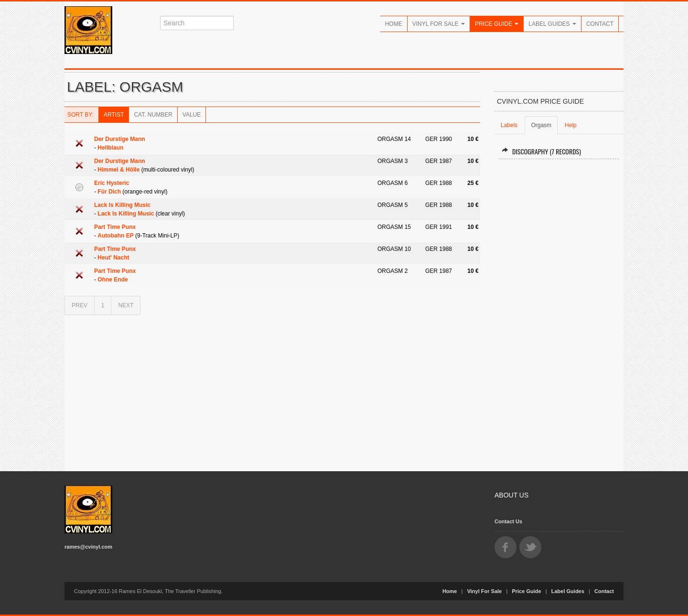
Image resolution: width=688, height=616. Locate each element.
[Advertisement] (559, 311)
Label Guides (552, 24)
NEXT (126, 305)
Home (394, 24)
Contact (600, 24)
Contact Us (508, 521)
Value (192, 115)
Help (571, 125)
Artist (114, 115)
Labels (509, 125)
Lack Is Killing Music (122, 205)
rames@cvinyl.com (88, 547)
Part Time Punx (115, 227)
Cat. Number (153, 115)
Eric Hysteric (112, 183)
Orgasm (541, 125)
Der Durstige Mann (120, 139)
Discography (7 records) (541, 151)
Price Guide (497, 24)
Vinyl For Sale (439, 24)
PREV (80, 305)
